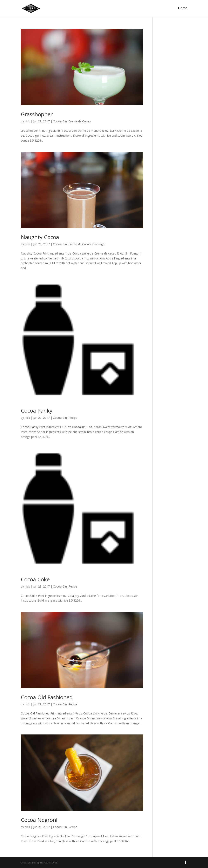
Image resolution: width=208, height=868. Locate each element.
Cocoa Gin (60, 121)
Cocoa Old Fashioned (47, 697)
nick (27, 121)
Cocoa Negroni (39, 820)
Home (183, 9)
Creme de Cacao (80, 121)
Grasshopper (37, 114)
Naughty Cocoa (40, 237)
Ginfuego (98, 244)
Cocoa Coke (35, 579)
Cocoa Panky (37, 411)
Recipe (73, 418)
